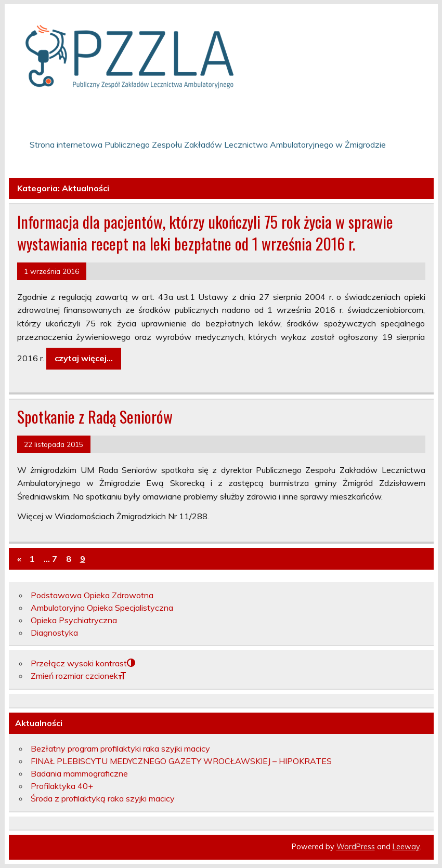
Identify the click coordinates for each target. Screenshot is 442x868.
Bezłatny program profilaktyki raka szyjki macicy (120, 748)
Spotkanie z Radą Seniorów (95, 417)
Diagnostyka (54, 633)
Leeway (406, 847)
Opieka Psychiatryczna (74, 620)
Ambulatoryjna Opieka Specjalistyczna (102, 608)
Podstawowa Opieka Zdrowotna (92, 595)
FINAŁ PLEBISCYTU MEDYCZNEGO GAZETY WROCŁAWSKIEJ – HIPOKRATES (181, 761)
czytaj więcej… (84, 358)
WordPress (356, 847)
